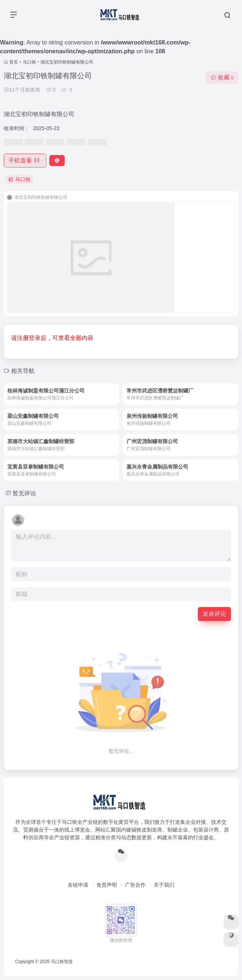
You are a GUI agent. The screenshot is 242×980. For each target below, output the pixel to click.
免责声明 (107, 885)
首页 (14, 62)
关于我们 (164, 885)
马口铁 (29, 62)
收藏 (222, 77)
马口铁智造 (62, 962)
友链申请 (78, 885)
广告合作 (135, 885)
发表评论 (214, 614)
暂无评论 (24, 493)
